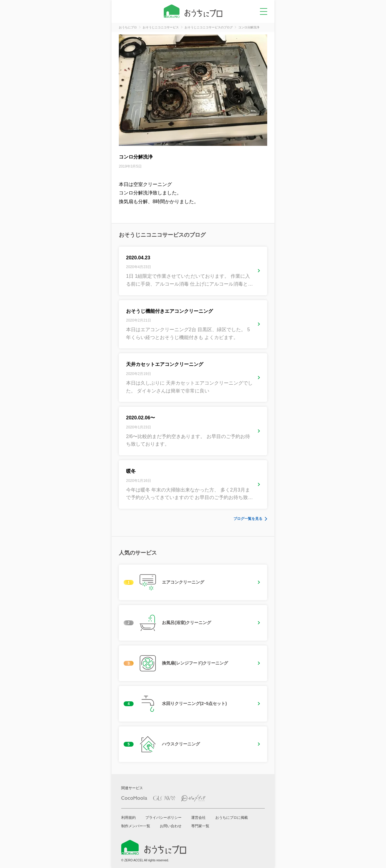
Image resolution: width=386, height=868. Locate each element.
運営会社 (198, 818)
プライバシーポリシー (163, 818)
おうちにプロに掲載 (232, 818)
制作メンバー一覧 (136, 826)
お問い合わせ (171, 826)
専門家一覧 (200, 826)
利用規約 (128, 818)
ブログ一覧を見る (248, 519)
